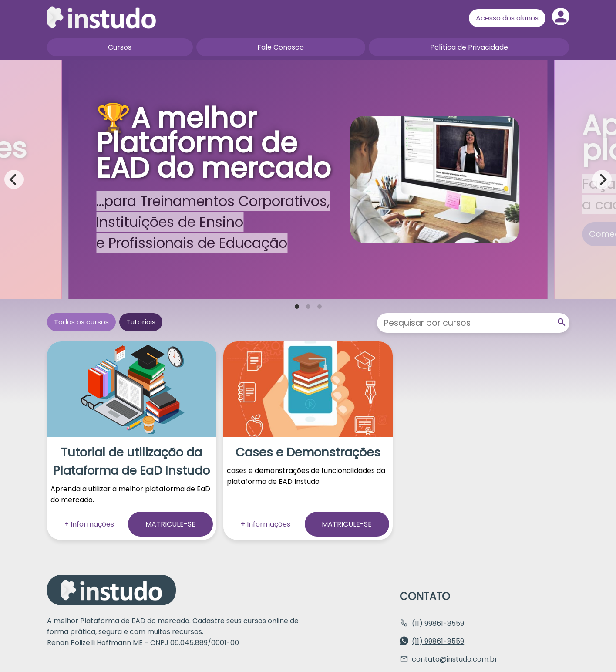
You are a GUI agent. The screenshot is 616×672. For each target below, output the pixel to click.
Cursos (120, 47)
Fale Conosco (281, 47)
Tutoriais (141, 322)
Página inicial (101, 17)
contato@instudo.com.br (455, 659)
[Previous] (14, 179)
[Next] (602, 179)
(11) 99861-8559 (438, 641)
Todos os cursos (81, 322)
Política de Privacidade (469, 47)
